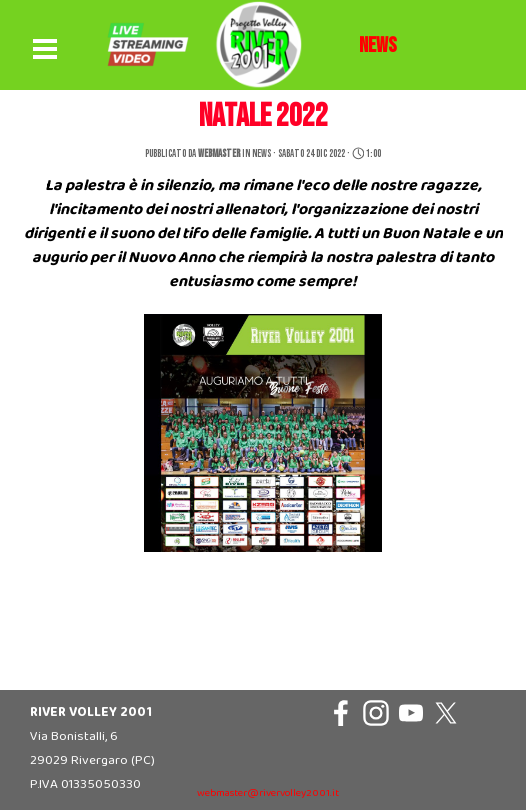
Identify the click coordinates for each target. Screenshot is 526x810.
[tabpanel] (378, 46)
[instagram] (376, 713)
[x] (446, 713)
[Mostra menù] (45, 50)
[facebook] (341, 713)
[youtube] (411, 713)
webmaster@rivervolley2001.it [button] (268, 793)
